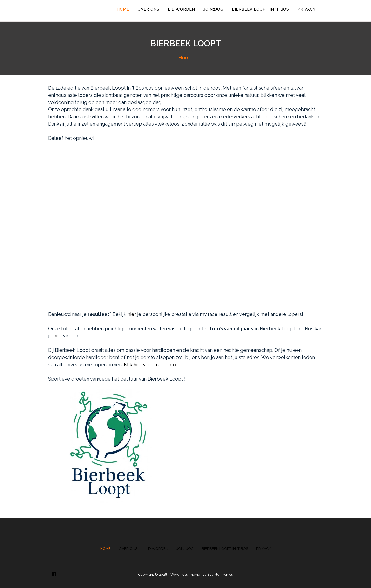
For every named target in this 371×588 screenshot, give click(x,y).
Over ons (148, 9)
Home (123, 9)
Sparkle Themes (220, 575)
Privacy (307, 9)
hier (58, 336)
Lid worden (181, 9)
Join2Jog (213, 9)
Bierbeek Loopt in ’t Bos (260, 9)
